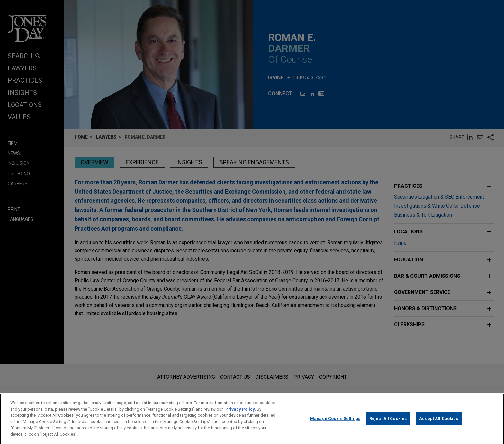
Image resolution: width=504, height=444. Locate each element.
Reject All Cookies (388, 426)
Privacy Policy (240, 416)
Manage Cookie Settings (335, 426)
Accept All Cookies (439, 426)
